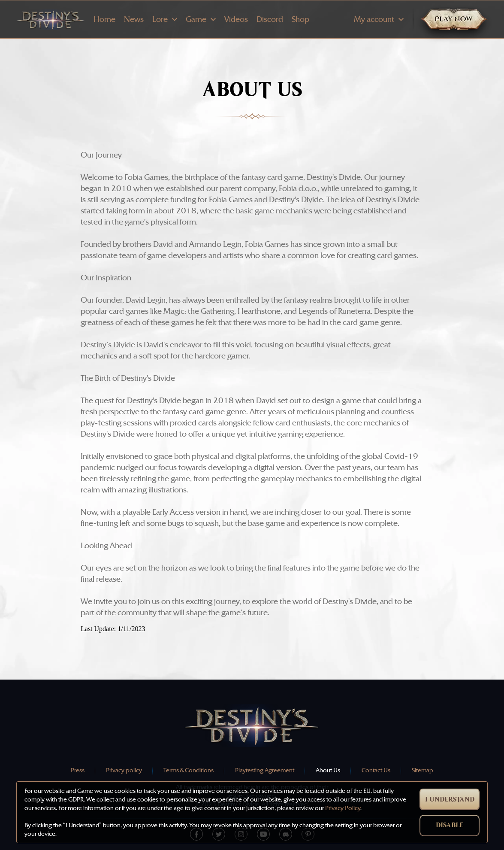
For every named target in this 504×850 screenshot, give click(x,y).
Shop (300, 19)
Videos (236, 19)
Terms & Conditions (189, 770)
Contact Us (376, 770)
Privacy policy (124, 770)
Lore (165, 19)
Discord (270, 19)
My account (379, 19)
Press (78, 770)
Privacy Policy (343, 808)
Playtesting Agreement (265, 770)
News (134, 19)
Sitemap (423, 770)
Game (201, 19)
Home (104, 19)
